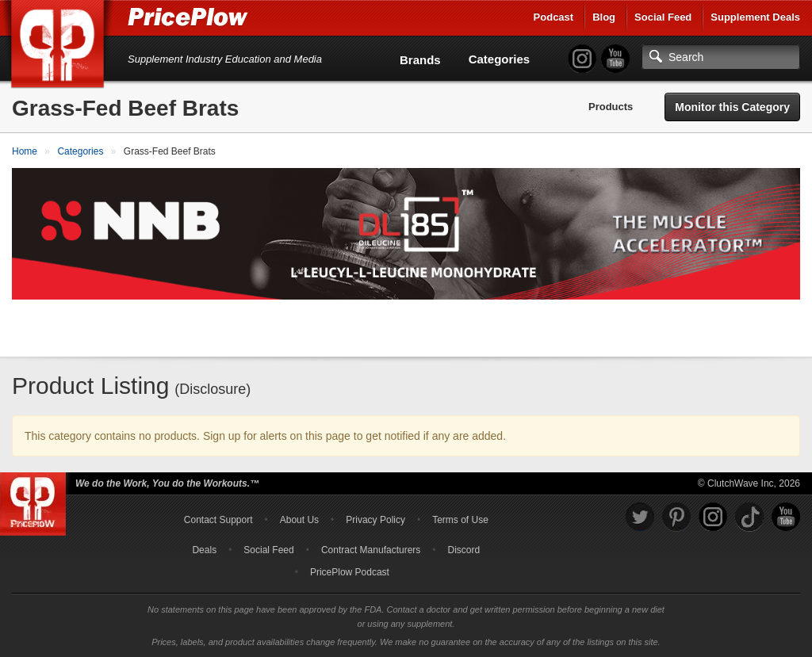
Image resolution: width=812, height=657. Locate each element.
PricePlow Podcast (350, 572)
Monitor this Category (732, 107)
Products (611, 107)
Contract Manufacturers (371, 550)
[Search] (721, 57)
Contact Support (218, 520)
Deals (204, 550)
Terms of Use (460, 520)
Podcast (554, 17)
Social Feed (663, 17)
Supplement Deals (755, 17)
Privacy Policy (375, 520)
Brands (420, 60)
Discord (464, 550)
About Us (299, 520)
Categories (500, 59)
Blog (604, 17)
